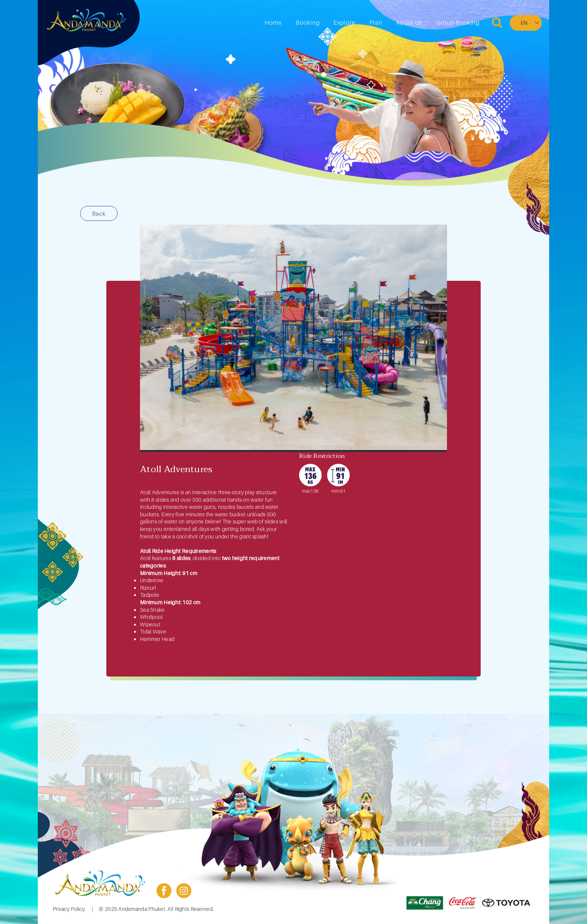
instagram (184, 891)
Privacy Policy (69, 909)
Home (273, 22)
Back (99, 213)
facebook (164, 891)
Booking (308, 22)
